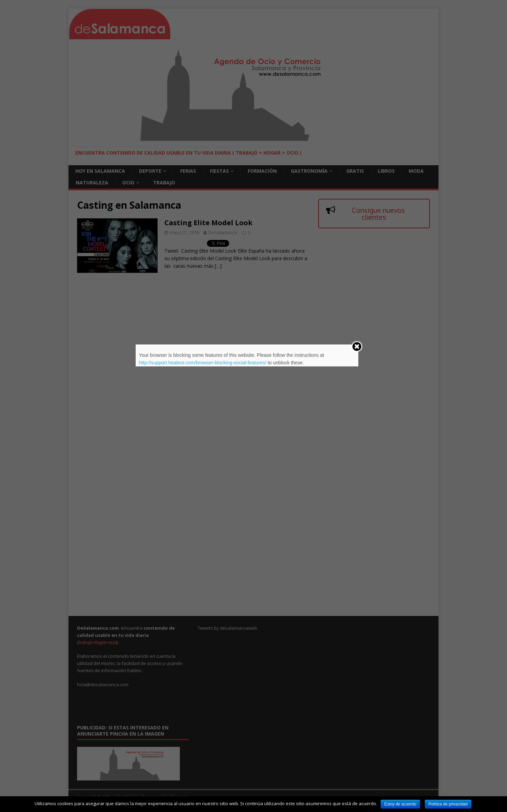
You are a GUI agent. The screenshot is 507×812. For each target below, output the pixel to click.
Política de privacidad (448, 804)
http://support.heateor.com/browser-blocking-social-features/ (203, 363)
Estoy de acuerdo (400, 804)
